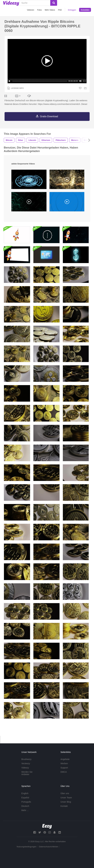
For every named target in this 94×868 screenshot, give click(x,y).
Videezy (25, 771)
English (25, 797)
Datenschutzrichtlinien (49, 850)
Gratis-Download (49, 120)
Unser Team (66, 801)
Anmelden (85, 10)
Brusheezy (26, 763)
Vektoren (30, 10)
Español (25, 801)
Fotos (39, 10)
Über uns (65, 797)
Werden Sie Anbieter (27, 777)
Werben (64, 767)
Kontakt (64, 810)
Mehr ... (25, 814)
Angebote (65, 763)
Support (64, 771)
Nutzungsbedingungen (27, 850)
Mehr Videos (50, 10)
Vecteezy (26, 767)
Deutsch (25, 810)
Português (26, 805)
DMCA (64, 776)
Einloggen (72, 10)
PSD (60, 10)
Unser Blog (66, 805)
